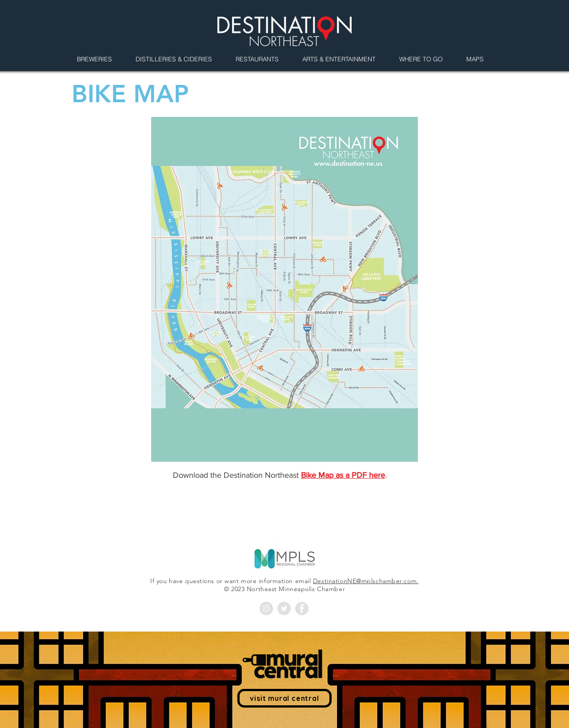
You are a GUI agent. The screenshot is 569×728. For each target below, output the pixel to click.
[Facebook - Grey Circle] (302, 608)
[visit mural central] (284, 698)
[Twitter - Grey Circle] (284, 608)
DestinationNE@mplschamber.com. (366, 581)
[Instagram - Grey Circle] (266, 608)
